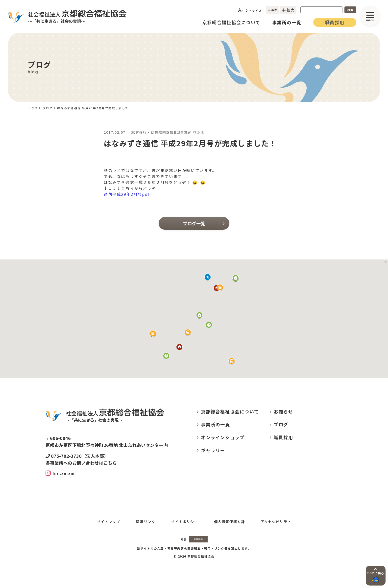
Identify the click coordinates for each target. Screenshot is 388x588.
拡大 (288, 10)
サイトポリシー (184, 522)
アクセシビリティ (276, 522)
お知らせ (283, 411)
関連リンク (145, 522)
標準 (273, 10)
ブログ (48, 108)
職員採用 (335, 22)
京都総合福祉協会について (231, 22)
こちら (110, 463)
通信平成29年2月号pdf (127, 194)
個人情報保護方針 (230, 522)
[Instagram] (60, 473)
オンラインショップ (223, 437)
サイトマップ (109, 522)
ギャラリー (213, 450)
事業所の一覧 (287, 22)
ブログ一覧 (204, 223)
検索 (350, 10)
